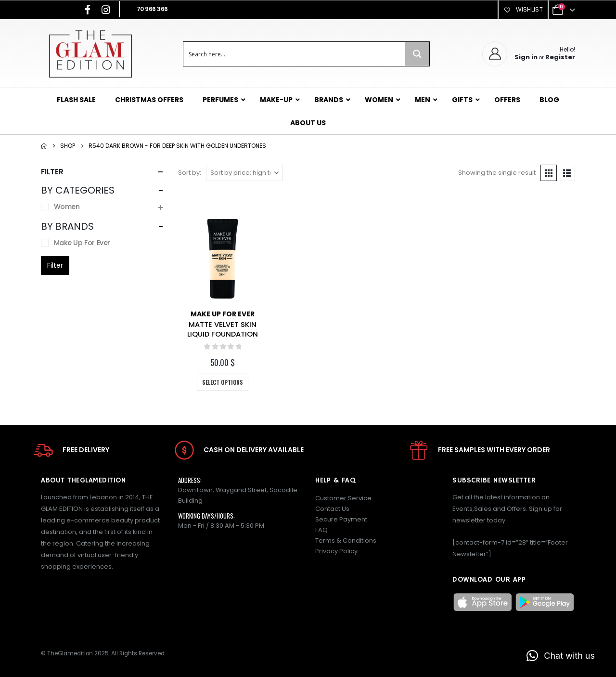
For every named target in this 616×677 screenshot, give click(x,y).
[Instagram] (106, 10)
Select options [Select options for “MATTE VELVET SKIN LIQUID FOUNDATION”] (223, 382)
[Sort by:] (244, 173)
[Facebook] (88, 10)
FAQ (321, 530)
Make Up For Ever (223, 314)
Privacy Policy (336, 551)
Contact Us (332, 509)
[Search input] (295, 54)
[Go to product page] (223, 259)
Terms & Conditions (346, 540)
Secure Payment (341, 519)
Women (67, 207)
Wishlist (523, 9)
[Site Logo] (90, 54)
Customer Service (343, 498)
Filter (55, 265)
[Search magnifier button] (417, 54)
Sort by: (190, 173)
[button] (549, 173)
